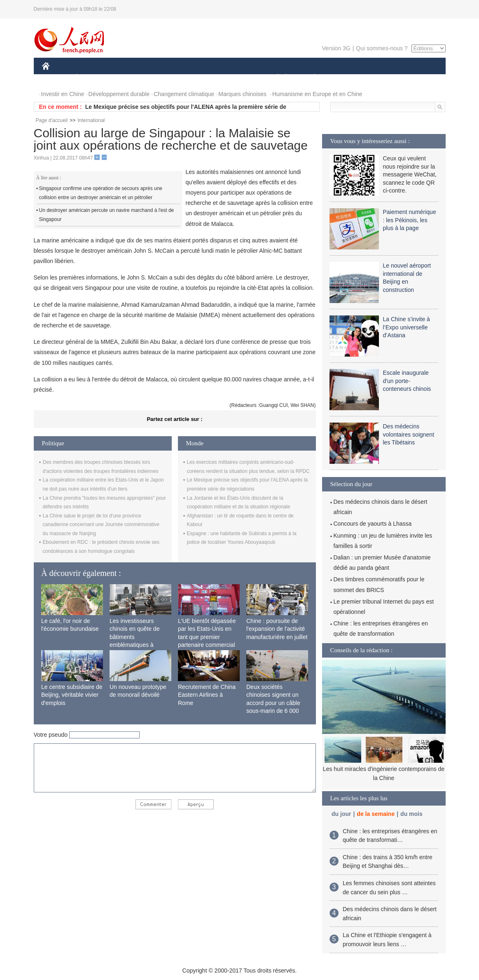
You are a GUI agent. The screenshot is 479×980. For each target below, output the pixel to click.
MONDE (130, 78)
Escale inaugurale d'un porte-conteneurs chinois (407, 381)
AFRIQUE (164, 78)
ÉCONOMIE (91, 78)
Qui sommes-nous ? (382, 48)
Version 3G (336, 48)
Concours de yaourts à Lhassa (373, 524)
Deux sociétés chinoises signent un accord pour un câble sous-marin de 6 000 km (273, 703)
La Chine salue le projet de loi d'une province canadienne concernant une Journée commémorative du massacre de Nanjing (101, 525)
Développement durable (119, 94)
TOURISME (379, 78)
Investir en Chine (63, 94)
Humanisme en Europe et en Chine (317, 94)
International (91, 120)
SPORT (343, 78)
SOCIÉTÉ (274, 78)
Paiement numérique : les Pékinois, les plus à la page (410, 220)
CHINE (56, 78)
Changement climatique (184, 94)
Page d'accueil (52, 120)
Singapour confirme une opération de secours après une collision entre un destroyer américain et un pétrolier (101, 193)
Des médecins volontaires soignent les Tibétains (409, 434)
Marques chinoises (242, 94)
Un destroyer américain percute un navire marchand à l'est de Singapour (107, 215)
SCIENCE (200, 78)
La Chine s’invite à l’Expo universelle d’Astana (407, 327)
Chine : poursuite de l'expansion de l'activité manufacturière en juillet (277, 629)
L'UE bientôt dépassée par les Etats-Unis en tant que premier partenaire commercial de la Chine (207, 637)
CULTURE (237, 78)
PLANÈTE (310, 78)
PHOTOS (416, 78)
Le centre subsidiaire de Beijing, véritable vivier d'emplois (72, 695)
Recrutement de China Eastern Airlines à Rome (207, 695)
